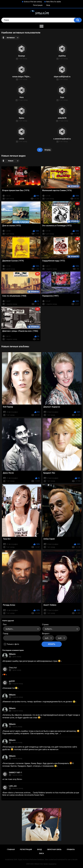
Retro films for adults (54, 2)
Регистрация (38, 5)
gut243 (12, 681)
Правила (71, 849)
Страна (45, 624)
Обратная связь (54, 849)
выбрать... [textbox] (10, 629)
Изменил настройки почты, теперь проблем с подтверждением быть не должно (39, 702)
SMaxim (12, 654)
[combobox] (22, 629)
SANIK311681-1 (16, 773)
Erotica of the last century (33, 2)
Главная (11, 849)
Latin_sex (13, 786)
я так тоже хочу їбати (12, 779)
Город (6, 634)
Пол (5, 624)
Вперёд (48, 150)
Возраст (46, 634)
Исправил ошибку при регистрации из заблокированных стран (32, 661)
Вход (48, 5)
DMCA (42, 853)
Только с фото (13, 644)
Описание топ (10, 688)
